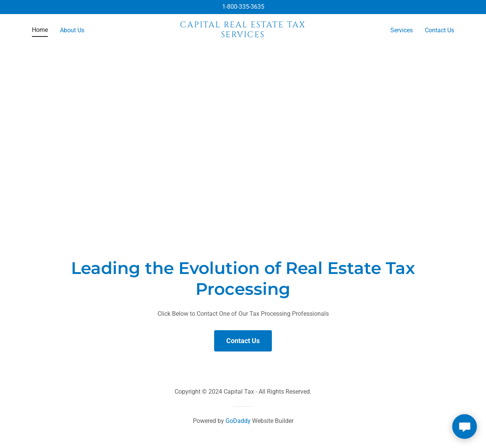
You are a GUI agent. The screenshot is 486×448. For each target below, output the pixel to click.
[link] (243, 35)
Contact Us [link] (439, 30)
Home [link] (40, 30)
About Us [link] (72, 30)
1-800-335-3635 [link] (243, 7)
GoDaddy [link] (238, 421)
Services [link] (402, 30)
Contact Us (243, 341)
